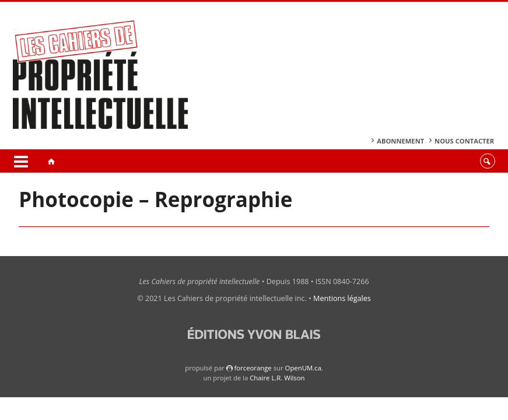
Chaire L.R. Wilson (277, 378)
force (253, 368)
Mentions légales (342, 298)
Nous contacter (464, 141)
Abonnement (400, 141)
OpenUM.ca (303, 368)
